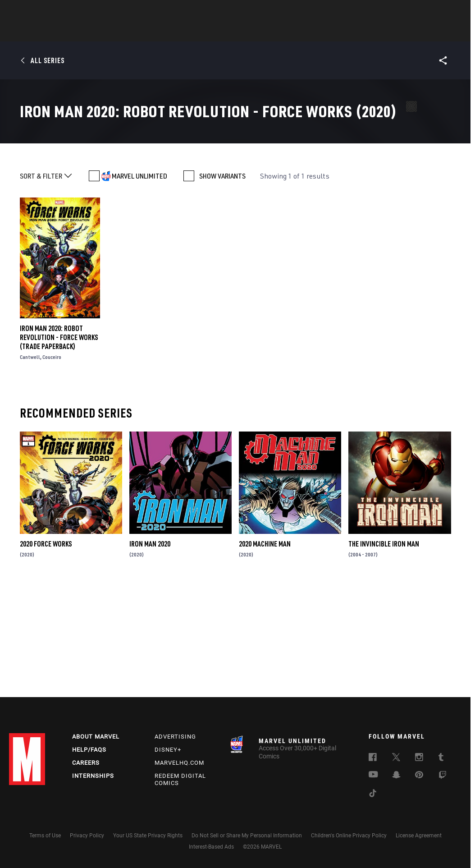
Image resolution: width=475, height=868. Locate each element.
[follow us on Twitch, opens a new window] (443, 776)
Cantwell (30, 464)
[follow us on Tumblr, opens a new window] (441, 758)
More (369, 32)
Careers (86, 763)
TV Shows (262, 32)
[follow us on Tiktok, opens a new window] (373, 795)
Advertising (175, 737)
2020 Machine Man (265, 651)
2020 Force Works (46, 651)
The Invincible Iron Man (384, 651)
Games (301, 32)
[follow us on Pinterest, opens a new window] (419, 776)
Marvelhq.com (179, 763)
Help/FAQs (89, 750)
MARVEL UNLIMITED (139, 283)
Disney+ (168, 750)
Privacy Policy (87, 836)
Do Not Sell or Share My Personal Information (247, 836)
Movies (223, 32)
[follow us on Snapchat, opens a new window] (396, 776)
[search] (450, 11)
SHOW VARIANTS (222, 283)
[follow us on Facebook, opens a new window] (373, 758)
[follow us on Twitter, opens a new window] (396, 758)
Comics (135, 32)
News (101, 32)
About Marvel (96, 737)
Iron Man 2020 (150, 651)
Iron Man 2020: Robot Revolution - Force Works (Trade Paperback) (59, 444)
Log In (42, 12)
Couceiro (52, 464)
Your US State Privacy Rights (148, 836)
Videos (336, 32)
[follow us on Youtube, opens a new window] (373, 775)
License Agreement (419, 836)
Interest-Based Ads (211, 847)
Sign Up (71, 12)
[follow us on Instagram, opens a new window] (419, 758)
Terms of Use (45, 836)
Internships (93, 776)
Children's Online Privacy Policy (349, 836)
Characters (179, 32)
